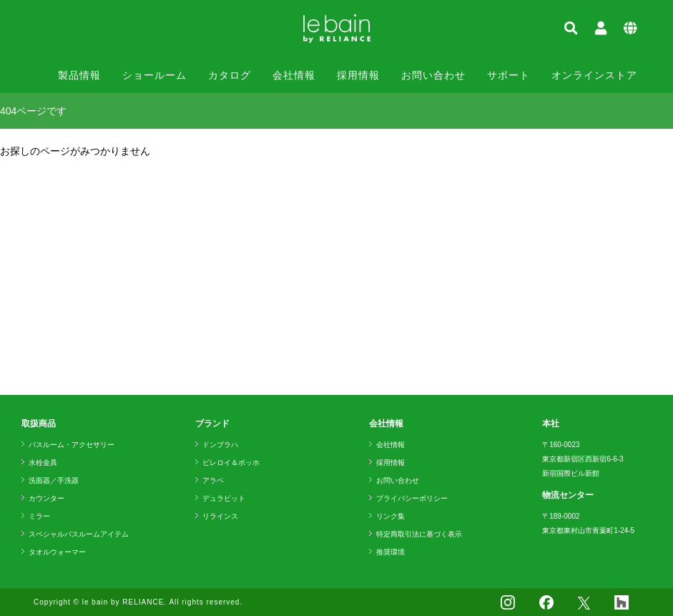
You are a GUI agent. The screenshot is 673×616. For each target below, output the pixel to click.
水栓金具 (43, 463)
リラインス (220, 516)
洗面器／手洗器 (54, 480)
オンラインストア (594, 75)
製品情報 (79, 75)
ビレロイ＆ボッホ (231, 463)
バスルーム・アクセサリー (72, 445)
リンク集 (390, 516)
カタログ (230, 75)
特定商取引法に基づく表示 (419, 534)
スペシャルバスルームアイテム (79, 534)
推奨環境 (390, 552)
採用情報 (358, 75)
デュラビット (224, 498)
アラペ (213, 480)
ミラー (39, 516)
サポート (509, 75)
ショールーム (154, 75)
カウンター (46, 498)
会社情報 (294, 75)
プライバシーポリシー (412, 498)
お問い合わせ (433, 75)
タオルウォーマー (57, 552)
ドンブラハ (220, 445)
